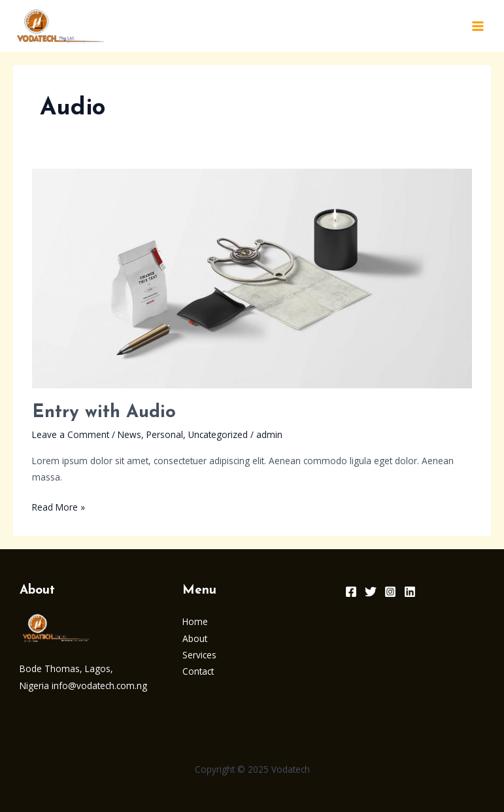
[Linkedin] (410, 592)
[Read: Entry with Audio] (252, 277)
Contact (198, 671)
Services (199, 655)
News (129, 434)
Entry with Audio (104, 413)
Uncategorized (218, 434)
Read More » (59, 506)
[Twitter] (371, 592)
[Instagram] (390, 592)
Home (195, 621)
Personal (165, 434)
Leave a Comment (71, 434)
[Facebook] (351, 592)
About (195, 638)
